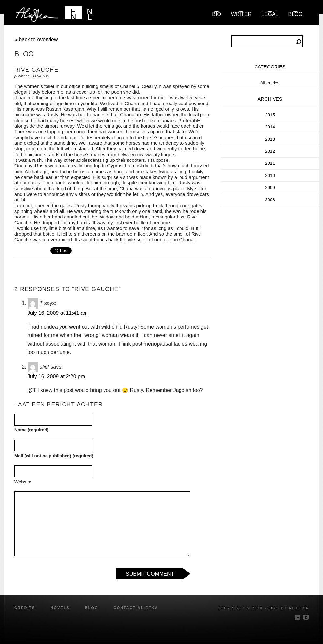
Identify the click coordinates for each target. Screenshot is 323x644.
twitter (306, 617)
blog (295, 14)
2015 (270, 115)
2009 (270, 188)
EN (73, 13)
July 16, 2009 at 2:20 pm (56, 377)
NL (90, 13)
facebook (297, 617)
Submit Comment (150, 574)
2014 (270, 127)
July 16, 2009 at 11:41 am (58, 313)
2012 (270, 151)
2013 (270, 139)
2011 (270, 163)
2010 (270, 175)
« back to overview (36, 39)
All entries (270, 83)
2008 (270, 200)
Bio (217, 14)
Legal (270, 14)
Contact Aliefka (136, 608)
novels (60, 608)
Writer (241, 14)
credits (25, 608)
